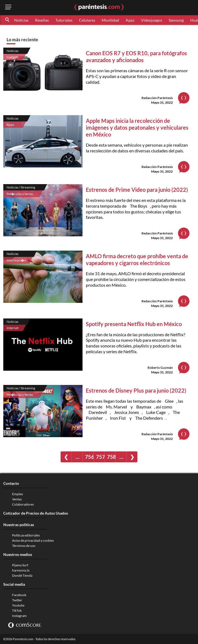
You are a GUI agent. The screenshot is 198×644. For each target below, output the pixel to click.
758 (111, 457)
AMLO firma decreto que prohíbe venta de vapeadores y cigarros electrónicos (137, 259)
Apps (130, 20)
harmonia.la (21, 570)
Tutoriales (64, 20)
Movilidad (110, 20)
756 (89, 457)
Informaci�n (16, 260)
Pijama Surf (20, 565)
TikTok (17, 610)
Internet (12, 328)
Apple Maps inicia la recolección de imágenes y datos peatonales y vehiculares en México (137, 127)
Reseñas (42, 20)
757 (100, 457)
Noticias (21, 20)
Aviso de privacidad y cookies (33, 540)
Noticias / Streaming (21, 187)
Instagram (19, 616)
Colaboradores (23, 504)
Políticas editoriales (26, 535)
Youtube (18, 605)
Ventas (17, 499)
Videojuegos (152, 20)
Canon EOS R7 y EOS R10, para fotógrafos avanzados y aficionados (136, 56)
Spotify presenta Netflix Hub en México (134, 324)
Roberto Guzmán (160, 368)
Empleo (18, 494)
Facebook (19, 595)
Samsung (176, 20)
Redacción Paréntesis (157, 98)
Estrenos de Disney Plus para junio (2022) (136, 390)
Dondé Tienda (22, 575)
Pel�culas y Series (20, 194)
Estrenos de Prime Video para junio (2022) (137, 190)
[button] (8, 20)
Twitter (17, 600)
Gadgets (12, 57)
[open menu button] (8, 8)
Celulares (87, 20)
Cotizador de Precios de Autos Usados (36, 513)
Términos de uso (24, 546)
